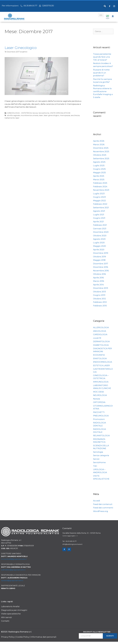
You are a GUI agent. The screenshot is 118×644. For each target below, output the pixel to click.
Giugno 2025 (99, 169)
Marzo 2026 (99, 144)
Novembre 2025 (101, 151)
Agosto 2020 (99, 239)
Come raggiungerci (70, 536)
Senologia (98, 452)
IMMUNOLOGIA (101, 382)
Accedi (97, 501)
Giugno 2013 (99, 295)
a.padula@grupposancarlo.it (12, 580)
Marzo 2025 (99, 180)
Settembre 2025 (101, 159)
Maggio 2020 (100, 246)
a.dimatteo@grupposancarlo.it (13, 570)
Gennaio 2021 (100, 229)
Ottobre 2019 (100, 257)
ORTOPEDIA (99, 402)
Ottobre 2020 (100, 236)
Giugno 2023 (99, 197)
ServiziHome (44, 113)
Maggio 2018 (99, 260)
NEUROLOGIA (100, 395)
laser (41, 115)
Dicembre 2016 (101, 267)
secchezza (75, 115)
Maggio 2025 (99, 173)
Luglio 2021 (99, 215)
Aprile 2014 (98, 285)
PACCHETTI (99, 412)
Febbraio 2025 (100, 183)
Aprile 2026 (99, 141)
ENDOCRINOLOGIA (103, 362)
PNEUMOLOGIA (101, 416)
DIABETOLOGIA (101, 345)
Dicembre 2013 (101, 288)
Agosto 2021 (99, 211)
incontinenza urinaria (29, 115)
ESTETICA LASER (101, 365)
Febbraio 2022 (100, 204)
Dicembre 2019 (101, 253)
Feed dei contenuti (103, 504)
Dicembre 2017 (101, 264)
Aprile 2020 (99, 250)
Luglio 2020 (99, 243)
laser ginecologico (51, 115)
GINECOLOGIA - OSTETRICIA (19, 113)
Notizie (97, 399)
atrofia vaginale (14, 115)
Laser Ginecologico (21, 48)
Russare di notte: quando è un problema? (101, 73)
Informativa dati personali (43, 637)
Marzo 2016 (99, 281)
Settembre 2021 (101, 208)
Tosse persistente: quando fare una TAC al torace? (102, 57)
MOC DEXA (98, 392)
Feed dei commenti (103, 508)
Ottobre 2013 (99, 292)
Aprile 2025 (99, 176)
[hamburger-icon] (101, 15)
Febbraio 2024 (100, 187)
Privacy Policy (8, 637)
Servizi (35, 113)
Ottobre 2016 (100, 274)
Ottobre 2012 (99, 299)
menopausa (65, 115)
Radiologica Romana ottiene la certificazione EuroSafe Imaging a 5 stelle (103, 91)
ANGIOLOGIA (100, 331)
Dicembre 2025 (101, 148)
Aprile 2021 (98, 222)
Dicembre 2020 (101, 232)
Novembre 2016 (101, 271)
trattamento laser (12, 118)
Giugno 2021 (99, 218)
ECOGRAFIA (99, 355)
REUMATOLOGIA (101, 436)
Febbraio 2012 (100, 302)
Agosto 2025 (99, 162)
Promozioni (99, 419)
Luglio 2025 (99, 166)
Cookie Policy (23, 637)
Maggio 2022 (99, 201)
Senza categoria (101, 455)
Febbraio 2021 (100, 225)
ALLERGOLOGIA (101, 327)
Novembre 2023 (101, 190)
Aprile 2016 (98, 278)
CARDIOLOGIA (100, 334)
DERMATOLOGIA (101, 341)
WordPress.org (101, 511)
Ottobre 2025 (100, 155)
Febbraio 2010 (100, 306)
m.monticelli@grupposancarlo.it (14, 559)
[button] (105, 6)
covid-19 (97, 338)
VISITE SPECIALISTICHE (60, 113)
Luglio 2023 (99, 194)
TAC (95, 466)
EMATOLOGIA (100, 358)
